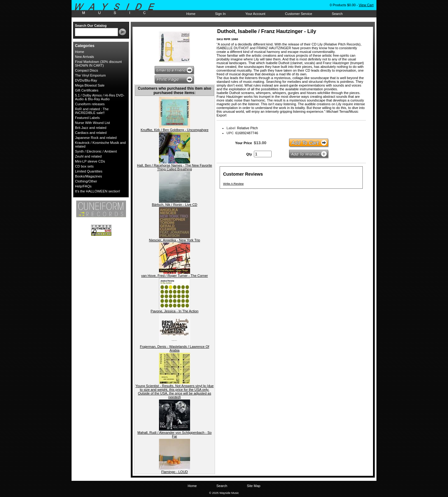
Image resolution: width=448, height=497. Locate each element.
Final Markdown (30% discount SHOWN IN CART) (98, 64)
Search (337, 14)
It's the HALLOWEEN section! (98, 191)
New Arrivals (84, 57)
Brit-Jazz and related (91, 128)
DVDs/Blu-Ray (86, 80)
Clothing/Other (86, 181)
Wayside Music (118, 9)
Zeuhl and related (88, 156)
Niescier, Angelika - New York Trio (175, 240)
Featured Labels (87, 118)
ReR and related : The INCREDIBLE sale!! (92, 111)
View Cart (366, 5)
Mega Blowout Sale (90, 85)
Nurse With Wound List (92, 123)
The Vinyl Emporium (90, 75)
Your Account (255, 14)
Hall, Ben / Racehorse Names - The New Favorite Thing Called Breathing (174, 167)
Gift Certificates (87, 90)
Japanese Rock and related (96, 138)
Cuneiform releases (90, 104)
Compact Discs (86, 70)
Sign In (220, 14)
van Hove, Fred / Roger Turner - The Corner (175, 276)
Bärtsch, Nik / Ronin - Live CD (175, 205)
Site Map (253, 486)
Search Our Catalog (91, 26)
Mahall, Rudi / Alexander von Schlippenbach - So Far (175, 434)
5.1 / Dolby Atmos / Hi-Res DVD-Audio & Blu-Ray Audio (100, 97)
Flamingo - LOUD (175, 472)
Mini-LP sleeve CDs (90, 161)
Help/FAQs (83, 186)
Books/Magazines (89, 176)
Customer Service (299, 14)
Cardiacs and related (91, 133)
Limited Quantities (89, 171)
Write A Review (233, 184)
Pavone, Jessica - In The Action (175, 311)
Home (191, 14)
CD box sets (84, 166)
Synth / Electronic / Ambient (96, 151)
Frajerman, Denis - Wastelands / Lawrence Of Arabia (175, 348)
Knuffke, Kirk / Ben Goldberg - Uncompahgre (175, 130)
